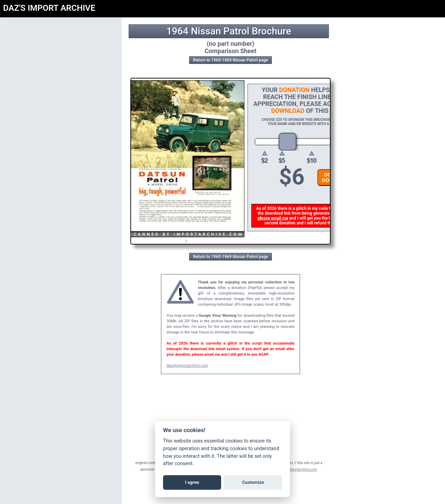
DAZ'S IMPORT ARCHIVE (49, 8)
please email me (274, 218)
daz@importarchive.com (187, 366)
